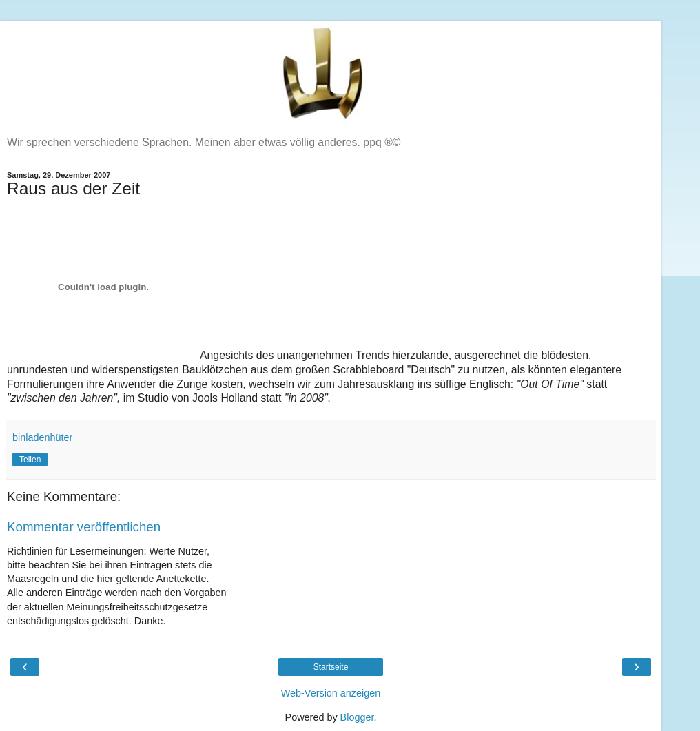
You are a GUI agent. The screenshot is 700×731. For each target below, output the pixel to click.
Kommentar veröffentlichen (84, 527)
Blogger (357, 717)
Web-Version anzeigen (331, 693)
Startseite (331, 667)
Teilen (30, 460)
